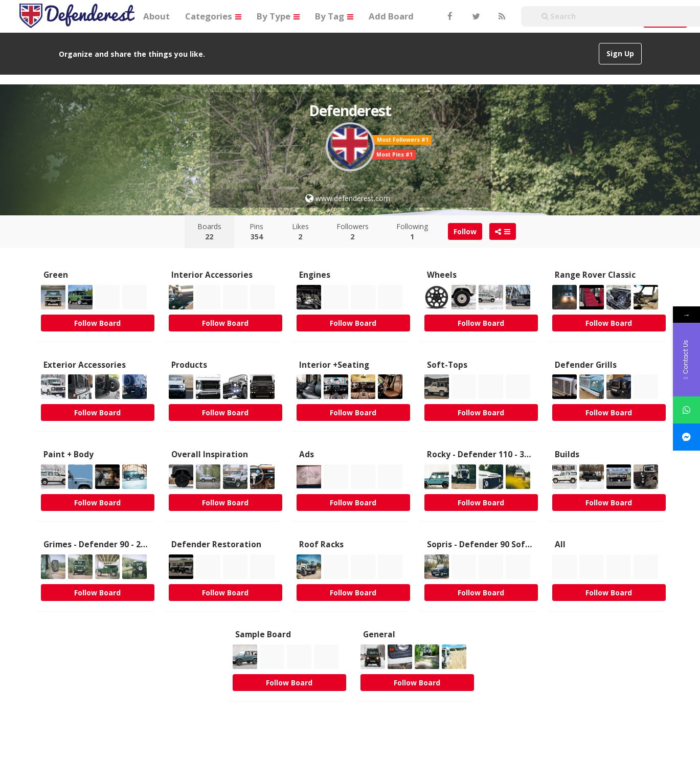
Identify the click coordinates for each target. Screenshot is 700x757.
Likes (300, 231)
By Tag (334, 16)
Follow (465, 231)
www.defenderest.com (348, 198)
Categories (213, 16)
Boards (209, 231)
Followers (353, 231)
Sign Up (620, 53)
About (156, 16)
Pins (256, 231)
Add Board (391, 16)
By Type (278, 16)
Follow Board (97, 323)
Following (412, 231)
